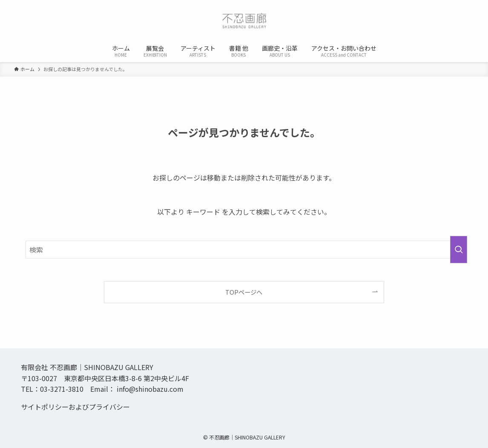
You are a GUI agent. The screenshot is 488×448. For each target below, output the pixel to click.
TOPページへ (244, 292)
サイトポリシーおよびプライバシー (75, 407)
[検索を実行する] (459, 250)
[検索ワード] (244, 250)
